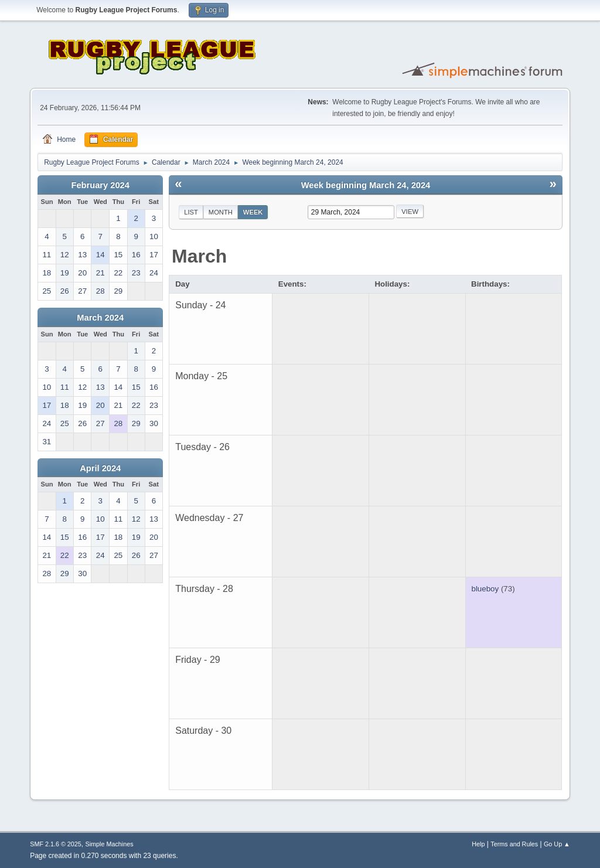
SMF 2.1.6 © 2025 (56, 844)
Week (253, 212)
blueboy (485, 589)
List (191, 212)
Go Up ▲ (557, 844)
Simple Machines (110, 844)
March (199, 256)
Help (478, 844)
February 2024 (100, 185)
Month (221, 212)
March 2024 (100, 318)
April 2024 (100, 468)
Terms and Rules (514, 844)
